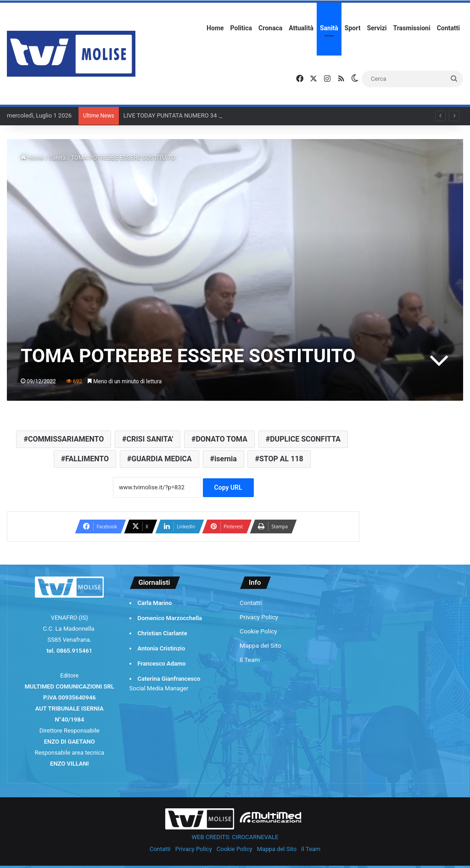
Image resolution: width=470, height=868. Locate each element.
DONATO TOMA (221, 439)
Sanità (329, 28)
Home (215, 28)
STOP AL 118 (281, 459)
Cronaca (270, 28)
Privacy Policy (259, 617)
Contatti (448, 28)
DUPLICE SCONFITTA (305, 439)
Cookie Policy (258, 631)
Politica (241, 28)
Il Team (250, 660)
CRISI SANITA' (150, 439)
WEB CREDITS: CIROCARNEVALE (235, 837)
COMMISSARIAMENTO (66, 439)
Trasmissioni (412, 28)
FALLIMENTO (87, 459)
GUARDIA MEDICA (162, 459)
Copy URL (228, 487)
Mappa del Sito (260, 645)
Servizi (377, 28)
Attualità (301, 28)
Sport (353, 28)
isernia (226, 459)
